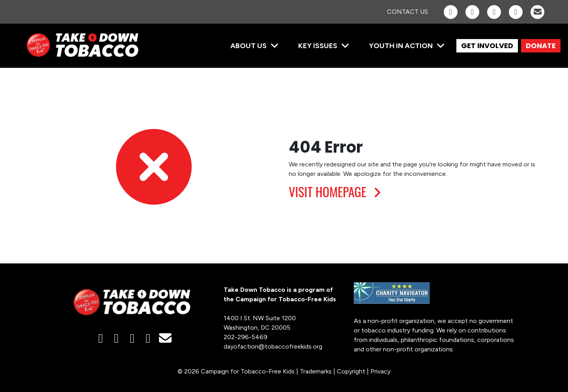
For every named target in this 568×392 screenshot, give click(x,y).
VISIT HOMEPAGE (337, 191)
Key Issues (318, 46)
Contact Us (407, 12)
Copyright (351, 371)
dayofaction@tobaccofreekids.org (273, 346)
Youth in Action (401, 46)
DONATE (541, 46)
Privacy (380, 371)
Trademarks (316, 371)
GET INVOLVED (487, 46)
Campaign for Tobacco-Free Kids (248, 371)
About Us (248, 46)
